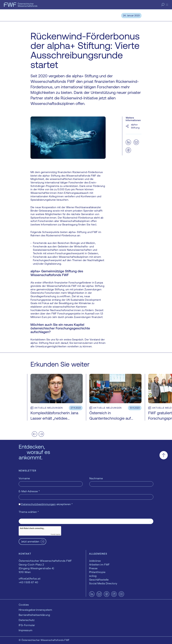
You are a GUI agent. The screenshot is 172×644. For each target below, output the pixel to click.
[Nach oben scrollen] (164, 455)
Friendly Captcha (55, 534)
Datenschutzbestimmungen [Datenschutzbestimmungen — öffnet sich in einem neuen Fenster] (38, 504)
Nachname (96, 478)
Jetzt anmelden (30, 541)
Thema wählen (29, 512)
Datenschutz (27, 620)
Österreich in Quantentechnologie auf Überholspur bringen (110, 418)
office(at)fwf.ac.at (30, 578)
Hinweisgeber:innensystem (35, 610)
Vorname (24, 478)
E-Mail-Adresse (29, 491)
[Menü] (167, 5)
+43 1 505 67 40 (28, 582)
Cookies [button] (24, 605)
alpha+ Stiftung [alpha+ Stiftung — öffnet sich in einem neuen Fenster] (135, 126)
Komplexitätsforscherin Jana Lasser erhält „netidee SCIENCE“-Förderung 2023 (54, 418)
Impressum (25, 630)
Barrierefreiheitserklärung (34, 615)
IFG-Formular (27, 625)
